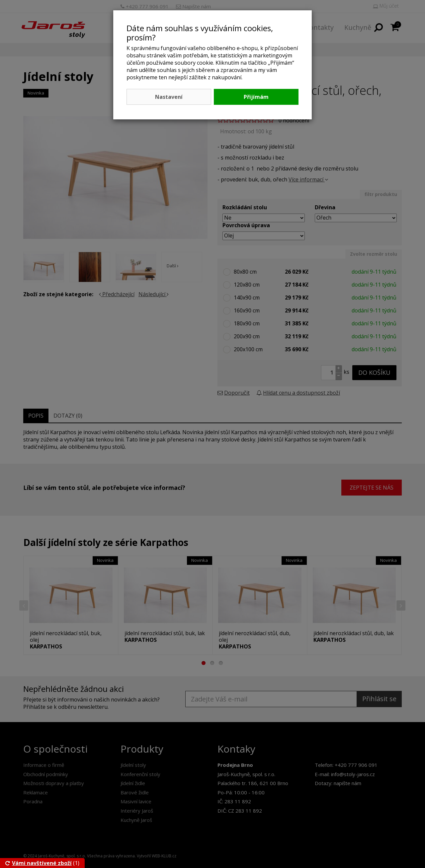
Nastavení (169, 97)
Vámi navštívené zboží (39, 863)
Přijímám (256, 97)
